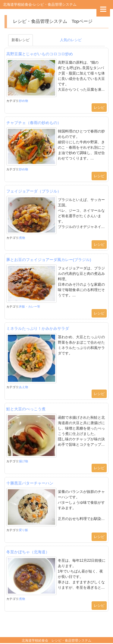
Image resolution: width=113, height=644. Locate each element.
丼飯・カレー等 (30, 307)
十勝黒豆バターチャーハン (30, 483)
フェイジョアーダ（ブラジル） (34, 191)
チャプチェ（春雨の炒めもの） (34, 123)
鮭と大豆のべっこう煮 (26, 409)
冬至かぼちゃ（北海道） (28, 552)
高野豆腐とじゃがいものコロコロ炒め (40, 54)
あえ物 (24, 387)
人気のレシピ (71, 40)
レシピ (99, 108)
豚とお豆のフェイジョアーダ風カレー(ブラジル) (49, 260)
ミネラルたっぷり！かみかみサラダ (38, 328)
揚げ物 (24, 461)
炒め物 (24, 101)
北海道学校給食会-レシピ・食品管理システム (40, 5)
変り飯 (24, 530)
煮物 (22, 238)
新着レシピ (20, 40)
